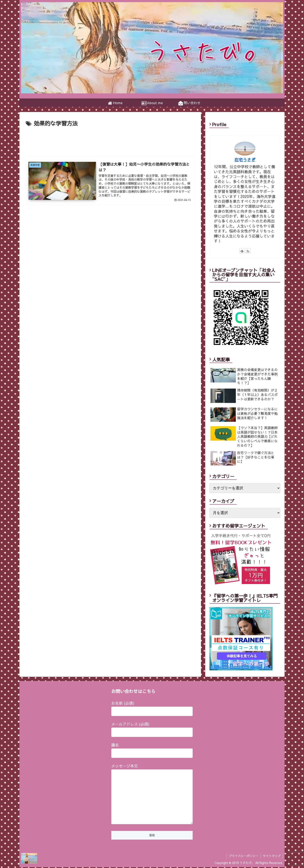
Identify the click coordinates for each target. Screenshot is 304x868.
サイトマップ (272, 857)
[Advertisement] (110, 140)
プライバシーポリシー (244, 857)
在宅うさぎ (245, 160)
